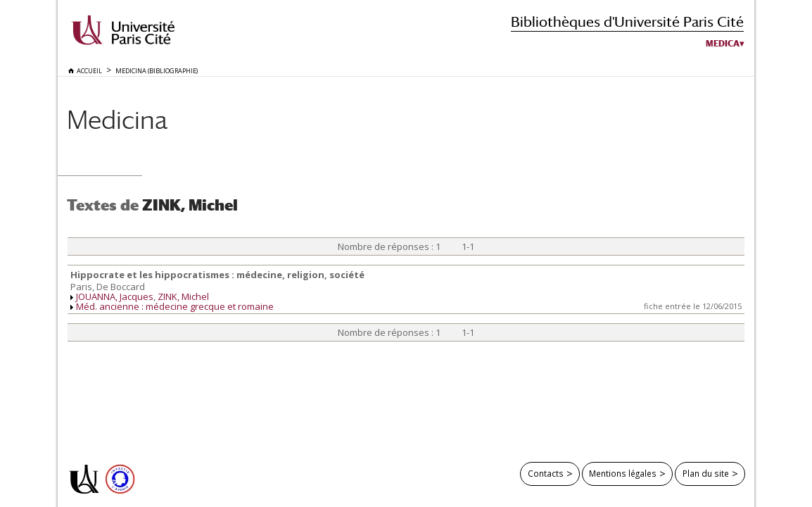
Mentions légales (623, 473)
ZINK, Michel (183, 296)
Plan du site (706, 473)
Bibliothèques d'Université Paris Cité (627, 21)
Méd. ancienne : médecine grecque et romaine (175, 306)
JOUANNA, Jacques (115, 296)
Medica (723, 44)
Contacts (546, 473)
